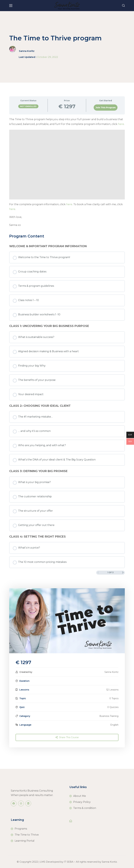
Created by (26, 672)
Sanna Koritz (27, 51)
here (121, 124)
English (114, 725)
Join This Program (106, 108)
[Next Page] (123, 573)
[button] (123, 6)
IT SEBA (69, 862)
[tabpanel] (67, 172)
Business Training (109, 716)
